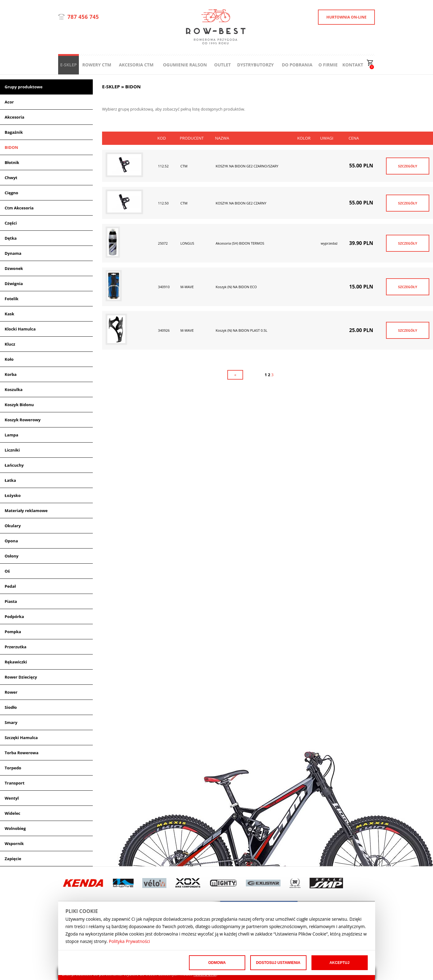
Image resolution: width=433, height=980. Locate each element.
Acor (9, 102)
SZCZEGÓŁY (408, 166)
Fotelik (12, 299)
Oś (7, 571)
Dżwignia (14, 284)
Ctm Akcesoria (19, 208)
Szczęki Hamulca (21, 738)
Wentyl (12, 798)
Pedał (10, 586)
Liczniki (12, 450)
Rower (11, 692)
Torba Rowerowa (21, 753)
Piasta (11, 601)
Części (11, 223)
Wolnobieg (15, 828)
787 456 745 (83, 17)
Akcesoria (15, 117)
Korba (11, 374)
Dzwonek (14, 268)
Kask (9, 314)
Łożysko (13, 495)
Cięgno (11, 193)
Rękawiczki (16, 662)
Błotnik (12, 162)
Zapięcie (13, 859)
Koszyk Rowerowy (23, 420)
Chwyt (11, 178)
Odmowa (217, 963)
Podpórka (14, 616)
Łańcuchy (14, 465)
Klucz (10, 344)
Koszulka (14, 389)
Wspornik (14, 843)
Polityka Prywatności (129, 941)
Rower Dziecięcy (21, 677)
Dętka (11, 238)
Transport (15, 783)
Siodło (11, 707)
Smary (11, 722)
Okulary (13, 526)
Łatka (10, 480)
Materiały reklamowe (26, 511)
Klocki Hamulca (20, 329)
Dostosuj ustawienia (278, 963)
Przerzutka (15, 647)
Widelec (13, 813)
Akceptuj (339, 963)
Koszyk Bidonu (19, 405)
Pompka (13, 632)
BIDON (11, 147)
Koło (9, 359)
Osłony (12, 556)
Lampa (11, 435)
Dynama (13, 253)
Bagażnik (14, 132)
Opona (11, 541)
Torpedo (13, 768)
